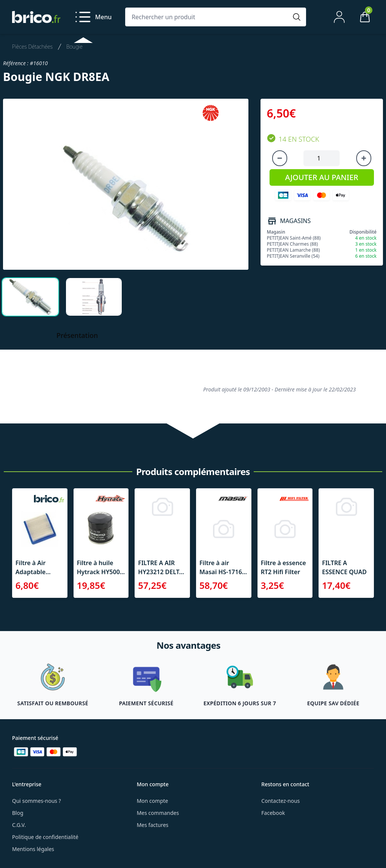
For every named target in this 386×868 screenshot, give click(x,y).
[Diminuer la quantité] (280, 158)
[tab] (30, 297)
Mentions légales (33, 849)
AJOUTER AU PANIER (322, 177)
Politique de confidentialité (45, 837)
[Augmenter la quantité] (364, 158)
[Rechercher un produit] (208, 17)
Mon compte (152, 801)
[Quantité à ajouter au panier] (322, 158)
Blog (18, 813)
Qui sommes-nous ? (37, 801)
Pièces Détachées (32, 47)
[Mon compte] (339, 17)
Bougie (74, 47)
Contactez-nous (280, 801)
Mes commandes (158, 813)
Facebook (273, 813)
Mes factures (153, 825)
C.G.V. (19, 825)
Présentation (77, 335)
